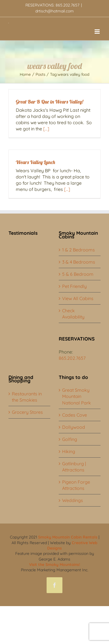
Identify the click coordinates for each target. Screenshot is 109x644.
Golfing (70, 439)
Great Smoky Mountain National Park (77, 396)
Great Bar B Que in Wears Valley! (50, 102)
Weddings (73, 500)
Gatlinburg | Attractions (74, 467)
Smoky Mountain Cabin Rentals (68, 537)
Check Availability (73, 314)
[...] (46, 129)
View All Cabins (78, 298)
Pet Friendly (74, 286)
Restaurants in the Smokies (27, 397)
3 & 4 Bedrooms (79, 262)
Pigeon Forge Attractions (76, 485)
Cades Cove (75, 415)
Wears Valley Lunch (35, 162)
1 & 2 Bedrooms (79, 250)
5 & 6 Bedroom (78, 274)
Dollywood (74, 427)
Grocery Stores (27, 412)
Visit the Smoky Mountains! (55, 565)
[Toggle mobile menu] (98, 32)
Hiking (69, 451)
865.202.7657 (72, 358)
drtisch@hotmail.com (54, 11)
